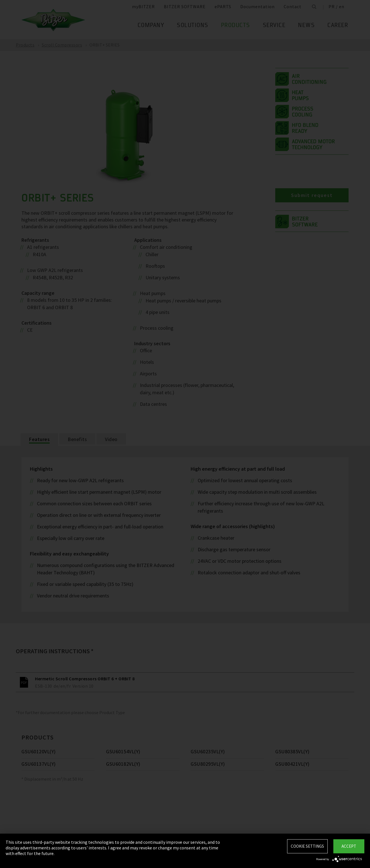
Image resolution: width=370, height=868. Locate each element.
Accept (349, 846)
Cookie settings (307, 846)
